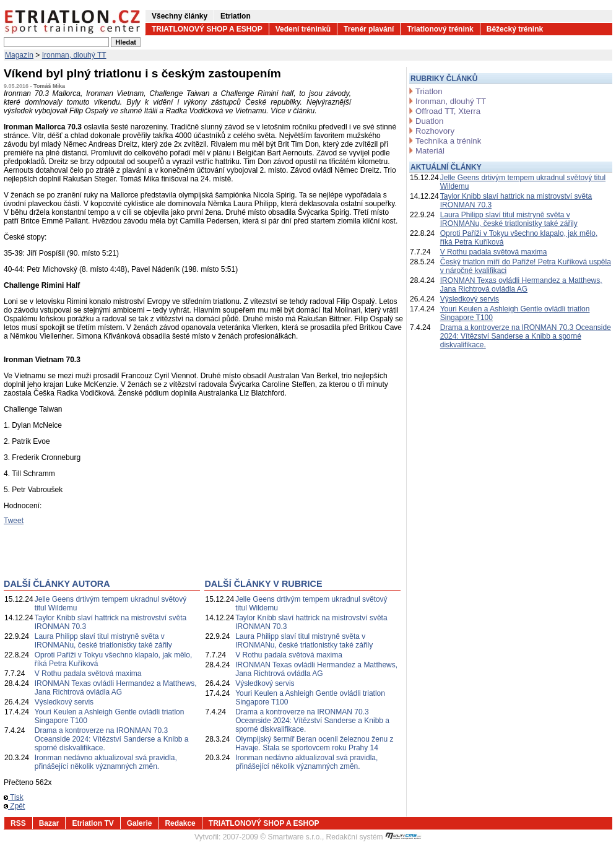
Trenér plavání (369, 29)
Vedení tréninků (303, 29)
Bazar (49, 823)
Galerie (140, 823)
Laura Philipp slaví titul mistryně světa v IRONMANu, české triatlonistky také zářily (103, 641)
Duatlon (429, 121)
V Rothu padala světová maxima (88, 674)
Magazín (19, 55)
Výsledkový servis (64, 702)
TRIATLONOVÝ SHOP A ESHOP (207, 29)
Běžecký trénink (515, 29)
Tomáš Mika (49, 86)
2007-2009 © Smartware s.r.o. (272, 837)
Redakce (180, 823)
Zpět (14, 806)
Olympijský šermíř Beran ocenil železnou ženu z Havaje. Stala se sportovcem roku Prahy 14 (314, 743)
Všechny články (180, 16)
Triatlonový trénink (440, 29)
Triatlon (429, 91)
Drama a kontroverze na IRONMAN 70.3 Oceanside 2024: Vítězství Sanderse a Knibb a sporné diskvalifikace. (112, 739)
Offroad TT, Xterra (448, 111)
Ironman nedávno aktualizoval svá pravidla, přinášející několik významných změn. (106, 762)
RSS (18, 823)
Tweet (14, 521)
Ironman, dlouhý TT (74, 55)
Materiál (430, 151)
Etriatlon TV (93, 823)
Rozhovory (435, 131)
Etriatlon (236, 16)
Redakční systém (374, 837)
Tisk (14, 797)
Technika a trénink (448, 141)
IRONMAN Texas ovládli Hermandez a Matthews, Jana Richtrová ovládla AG (116, 688)
